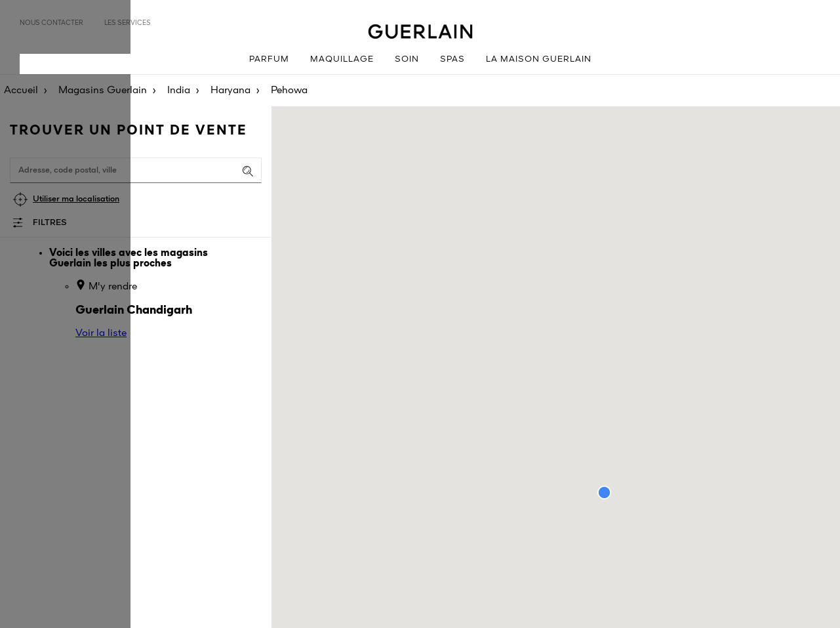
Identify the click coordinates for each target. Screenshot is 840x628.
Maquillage (342, 59)
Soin (407, 59)
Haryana (230, 91)
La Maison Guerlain (539, 59)
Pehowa (289, 91)
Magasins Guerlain (103, 91)
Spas (452, 59)
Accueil (21, 91)
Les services (128, 23)
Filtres (50, 223)
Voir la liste (101, 333)
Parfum (269, 59)
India (179, 91)
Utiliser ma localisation (76, 199)
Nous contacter (51, 23)
